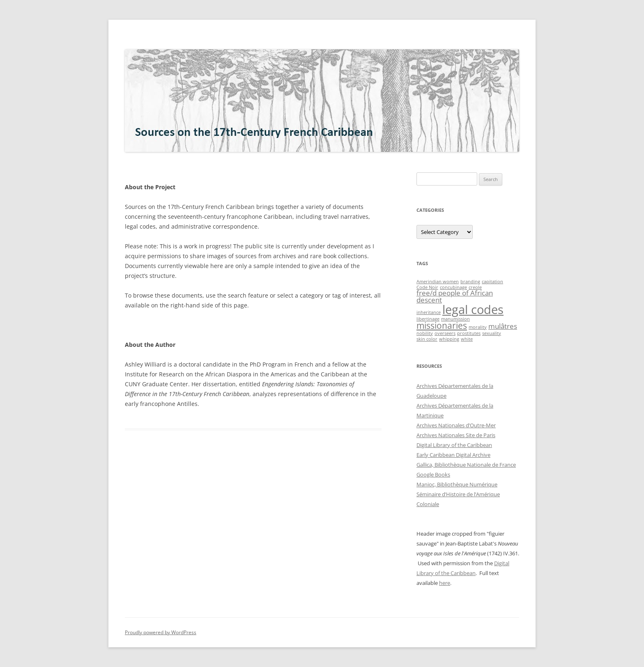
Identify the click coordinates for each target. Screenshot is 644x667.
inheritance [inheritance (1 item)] (429, 312)
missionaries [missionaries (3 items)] (442, 325)
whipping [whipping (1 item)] (449, 339)
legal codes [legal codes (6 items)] (473, 309)
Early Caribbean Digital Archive (453, 455)
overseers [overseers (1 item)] (445, 333)
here (445, 583)
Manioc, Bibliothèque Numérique (457, 484)
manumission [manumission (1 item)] (455, 319)
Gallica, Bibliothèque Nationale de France (466, 465)
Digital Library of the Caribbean (454, 445)
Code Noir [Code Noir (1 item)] (427, 287)
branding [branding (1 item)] (470, 282)
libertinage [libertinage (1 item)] (428, 319)
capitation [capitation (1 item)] (492, 282)
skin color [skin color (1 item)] (427, 339)
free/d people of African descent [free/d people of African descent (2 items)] (455, 296)
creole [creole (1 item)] (475, 287)
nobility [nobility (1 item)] (425, 333)
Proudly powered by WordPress (161, 632)
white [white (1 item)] (467, 339)
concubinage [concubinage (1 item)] (453, 287)
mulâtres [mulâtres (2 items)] (503, 326)
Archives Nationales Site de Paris (456, 435)
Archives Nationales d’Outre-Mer (456, 425)
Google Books (433, 474)
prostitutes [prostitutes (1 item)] (469, 333)
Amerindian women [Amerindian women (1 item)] (438, 282)
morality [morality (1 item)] (478, 327)
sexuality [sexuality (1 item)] (492, 333)
